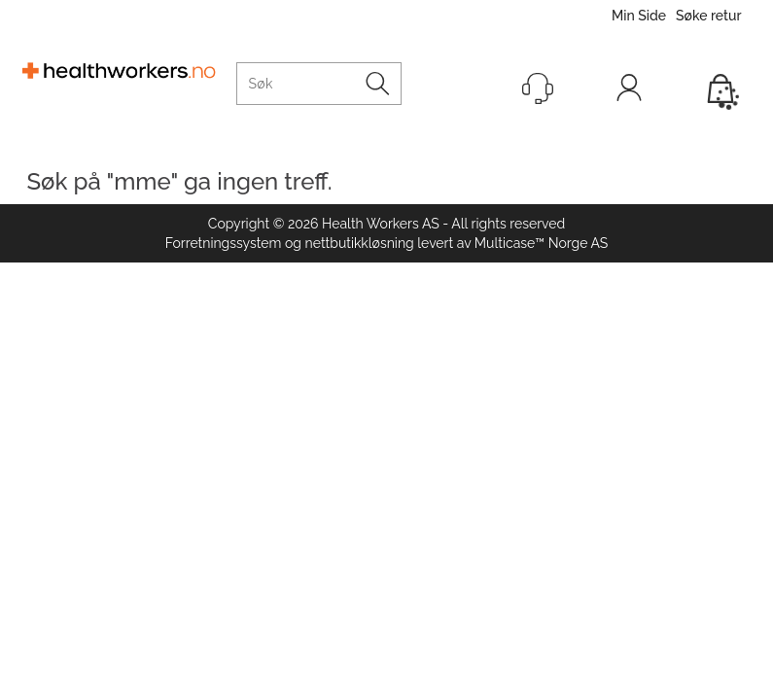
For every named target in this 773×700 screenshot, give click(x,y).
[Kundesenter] (538, 88)
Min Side (639, 16)
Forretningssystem (224, 243)
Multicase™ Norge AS (542, 243)
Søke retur (708, 16)
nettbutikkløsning (360, 243)
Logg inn (629, 92)
